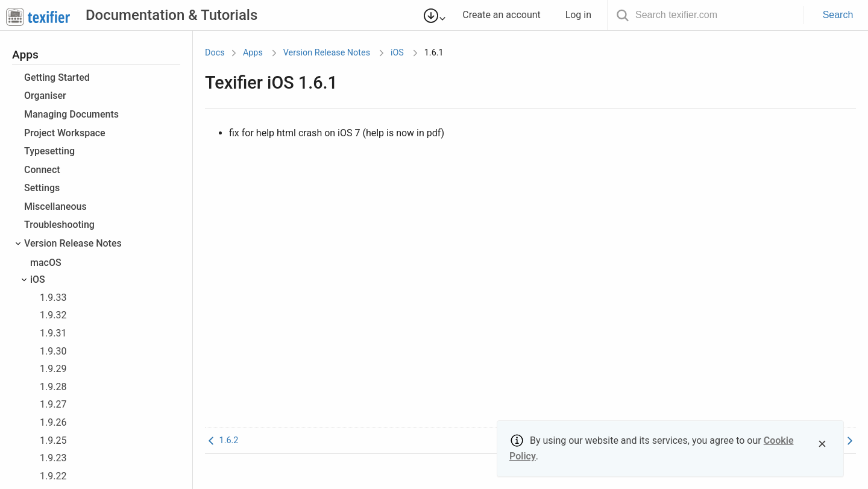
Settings (42, 188)
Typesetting (49, 151)
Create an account (507, 15)
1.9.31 (53, 333)
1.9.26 (53, 422)
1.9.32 (53, 315)
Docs (215, 53)
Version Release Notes (73, 243)
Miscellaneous (55, 207)
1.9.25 (53, 440)
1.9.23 (53, 458)
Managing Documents (71, 114)
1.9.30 (53, 351)
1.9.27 (53, 404)
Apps (253, 53)
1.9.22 (53, 476)
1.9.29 (53, 369)
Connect (42, 170)
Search (838, 15)
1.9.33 (53, 298)
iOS (38, 279)
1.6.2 (222, 440)
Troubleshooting (59, 225)
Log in (583, 15)
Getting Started (57, 77)
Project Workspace (65, 133)
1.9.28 (53, 387)
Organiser (45, 96)
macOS (46, 263)
